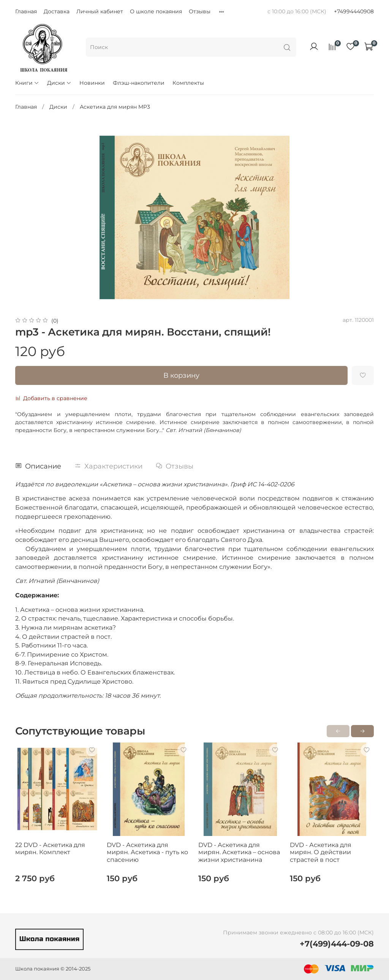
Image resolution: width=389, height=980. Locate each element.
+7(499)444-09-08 (337, 944)
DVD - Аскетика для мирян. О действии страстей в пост (321, 852)
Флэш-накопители (139, 83)
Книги (27, 83)
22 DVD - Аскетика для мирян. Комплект (50, 849)
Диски (59, 83)
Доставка (57, 11)
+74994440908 (354, 11)
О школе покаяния (156, 11)
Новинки (92, 83)
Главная (26, 11)
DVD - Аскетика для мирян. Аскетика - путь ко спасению (147, 852)
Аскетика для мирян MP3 (115, 107)
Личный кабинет (100, 11)
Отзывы (200, 11)
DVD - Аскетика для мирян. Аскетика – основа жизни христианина (239, 852)
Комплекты (188, 83)
